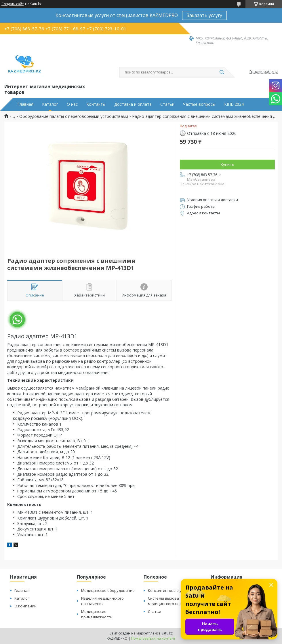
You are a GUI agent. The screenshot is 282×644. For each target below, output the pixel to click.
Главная (25, 104)
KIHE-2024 (234, 104)
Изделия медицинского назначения (102, 601)
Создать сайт (13, 4)
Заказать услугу (204, 15)
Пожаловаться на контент (153, 638)
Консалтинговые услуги (169, 590)
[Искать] (222, 72)
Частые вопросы (199, 104)
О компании (25, 606)
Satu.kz (167, 633)
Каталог (50, 104)
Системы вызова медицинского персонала (171, 601)
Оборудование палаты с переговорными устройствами (74, 116)
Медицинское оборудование (108, 590)
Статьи (167, 104)
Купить (227, 164)
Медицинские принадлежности (97, 614)
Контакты (96, 104)
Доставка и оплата (133, 104)
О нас (72, 104)
